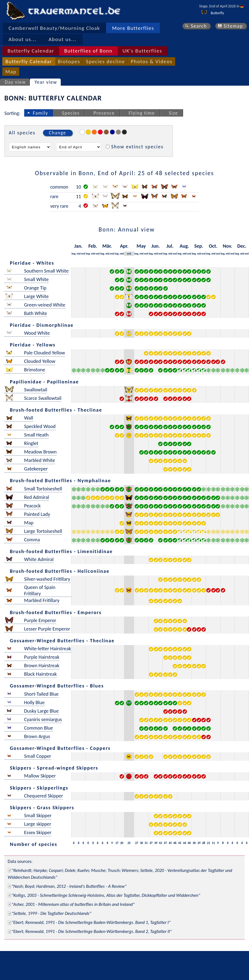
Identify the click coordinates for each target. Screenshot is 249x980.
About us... (22, 39)
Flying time (142, 113)
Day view (15, 82)
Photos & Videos (152, 61)
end (83, 254)
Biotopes (69, 61)
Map (11, 72)
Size (173, 113)
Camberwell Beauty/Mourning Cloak (54, 28)
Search (199, 26)
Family (40, 113)
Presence (104, 113)
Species (71, 113)
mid (79, 254)
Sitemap (233, 26)
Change (58, 133)
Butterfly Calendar (31, 51)
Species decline (105, 61)
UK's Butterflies (142, 51)
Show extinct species (137, 147)
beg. (74, 254)
